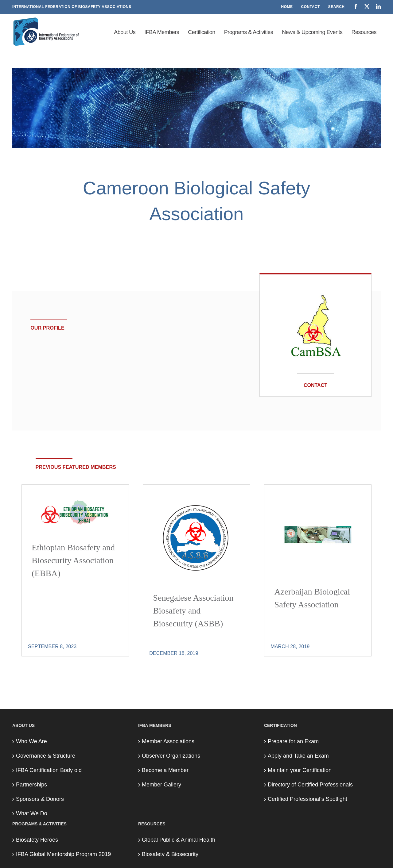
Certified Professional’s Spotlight (307, 799)
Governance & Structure (46, 756)
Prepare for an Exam (293, 741)
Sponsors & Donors (40, 799)
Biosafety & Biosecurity (170, 854)
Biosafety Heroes (37, 840)
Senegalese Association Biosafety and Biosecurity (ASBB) (193, 611)
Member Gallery (161, 785)
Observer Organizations (171, 756)
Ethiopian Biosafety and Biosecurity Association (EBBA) (73, 560)
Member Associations (168, 741)
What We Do (32, 813)
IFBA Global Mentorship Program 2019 (63, 854)
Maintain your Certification (300, 770)
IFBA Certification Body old (49, 770)
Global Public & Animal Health (179, 840)
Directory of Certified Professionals (310, 785)
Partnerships (31, 785)
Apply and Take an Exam (298, 756)
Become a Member (165, 770)
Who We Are (31, 741)
